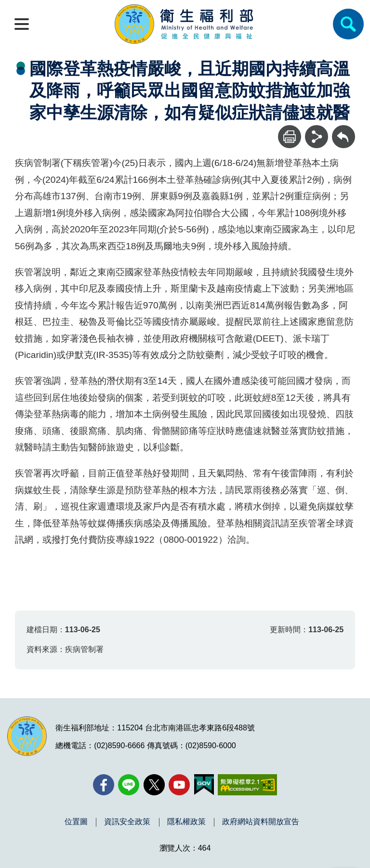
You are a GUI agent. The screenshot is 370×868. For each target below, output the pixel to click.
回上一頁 (344, 130)
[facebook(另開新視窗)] (104, 785)
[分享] (317, 137)
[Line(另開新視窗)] (129, 785)
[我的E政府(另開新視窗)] (204, 785)
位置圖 (76, 822)
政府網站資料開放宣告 (261, 822)
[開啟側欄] (22, 24)
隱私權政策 (186, 822)
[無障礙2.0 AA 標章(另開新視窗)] (247, 785)
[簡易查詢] (348, 24)
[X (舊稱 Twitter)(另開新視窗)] (154, 785)
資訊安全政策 (127, 822)
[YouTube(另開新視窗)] (179, 785)
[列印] (290, 137)
